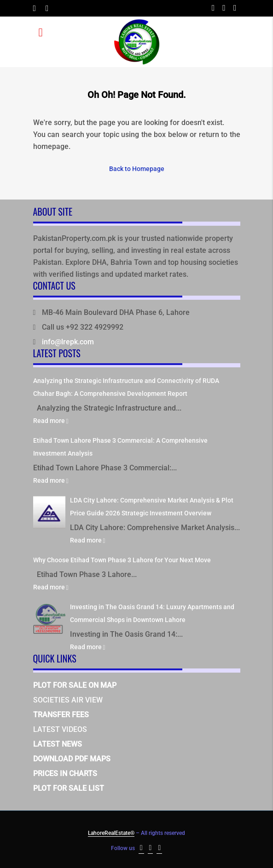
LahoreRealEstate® (111, 833)
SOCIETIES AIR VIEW (68, 700)
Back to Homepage (137, 169)
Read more (51, 421)
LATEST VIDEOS (60, 729)
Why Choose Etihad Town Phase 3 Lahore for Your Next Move (122, 560)
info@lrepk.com (68, 342)
